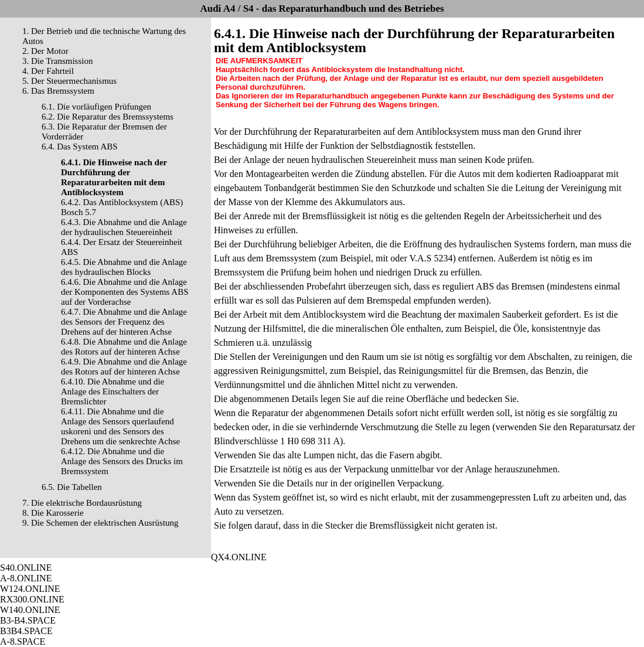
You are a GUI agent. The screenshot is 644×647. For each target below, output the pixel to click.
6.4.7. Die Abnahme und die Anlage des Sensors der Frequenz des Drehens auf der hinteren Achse (124, 322)
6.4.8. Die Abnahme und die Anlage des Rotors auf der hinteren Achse (124, 347)
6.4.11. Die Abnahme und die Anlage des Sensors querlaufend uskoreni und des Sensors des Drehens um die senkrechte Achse (120, 426)
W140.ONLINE (30, 610)
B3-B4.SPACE (28, 620)
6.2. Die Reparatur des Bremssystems (108, 117)
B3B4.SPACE (26, 631)
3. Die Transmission (57, 61)
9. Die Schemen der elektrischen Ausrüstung (100, 523)
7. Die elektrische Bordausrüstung (82, 503)
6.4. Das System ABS (80, 147)
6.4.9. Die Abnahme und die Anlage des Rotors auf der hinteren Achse (124, 367)
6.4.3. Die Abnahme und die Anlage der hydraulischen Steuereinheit (124, 227)
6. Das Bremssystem (58, 91)
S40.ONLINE (26, 568)
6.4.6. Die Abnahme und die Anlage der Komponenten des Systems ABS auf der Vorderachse (125, 292)
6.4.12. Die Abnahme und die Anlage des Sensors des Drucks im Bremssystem (122, 461)
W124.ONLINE (30, 589)
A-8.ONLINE (26, 578)
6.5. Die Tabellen (72, 487)
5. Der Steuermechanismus (69, 81)
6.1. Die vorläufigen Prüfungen (96, 107)
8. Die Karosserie (53, 513)
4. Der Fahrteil (48, 71)
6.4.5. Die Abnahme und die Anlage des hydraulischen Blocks (124, 267)
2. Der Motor (45, 51)
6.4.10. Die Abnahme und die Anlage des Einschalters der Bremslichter (113, 391)
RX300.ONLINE (32, 599)
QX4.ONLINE (239, 557)
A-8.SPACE (23, 641)
